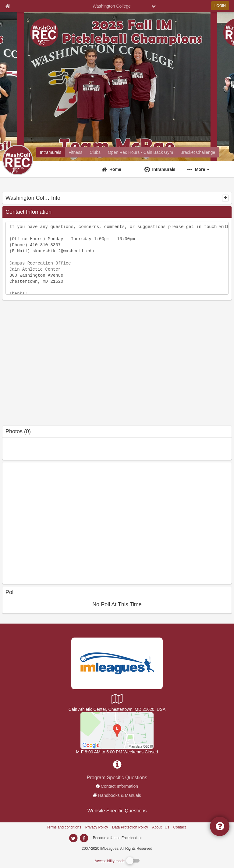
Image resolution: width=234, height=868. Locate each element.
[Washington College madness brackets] (198, 152)
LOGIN (220, 6)
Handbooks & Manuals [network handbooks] (120, 795)
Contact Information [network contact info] (119, 786)
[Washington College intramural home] (51, 152)
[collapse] (225, 198)
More (202, 169)
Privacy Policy (97, 827)
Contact (180, 827)
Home (115, 169)
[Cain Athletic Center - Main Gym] (117, 730)
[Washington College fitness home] (75, 152)
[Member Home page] (7, 6)
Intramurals (164, 169)
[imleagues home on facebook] (84, 838)
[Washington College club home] (95, 152)
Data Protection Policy (130, 827)
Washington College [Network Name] (112, 6)
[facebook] (155, 838)
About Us (161, 827)
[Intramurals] (162, 169)
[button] (205, 169)
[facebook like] (48, 522)
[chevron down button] (154, 6)
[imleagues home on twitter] (73, 838)
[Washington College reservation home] (140, 152)
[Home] (119, 169)
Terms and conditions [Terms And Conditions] (64, 827)
